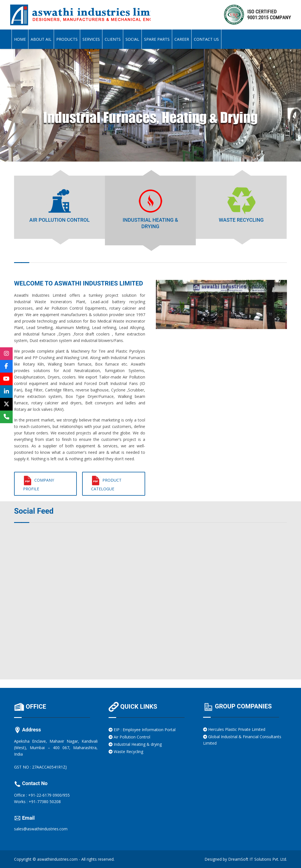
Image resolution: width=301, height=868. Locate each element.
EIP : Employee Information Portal (142, 730)
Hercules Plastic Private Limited (234, 729)
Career (182, 39)
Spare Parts (157, 39)
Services (91, 39)
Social (132, 39)
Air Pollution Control (129, 737)
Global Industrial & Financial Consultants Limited (242, 740)
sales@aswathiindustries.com (41, 829)
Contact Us (206, 39)
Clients (113, 39)
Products (67, 39)
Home (20, 39)
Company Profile (39, 483)
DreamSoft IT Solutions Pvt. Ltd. (258, 859)
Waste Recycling (126, 752)
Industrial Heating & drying (135, 744)
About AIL (41, 39)
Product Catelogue (106, 483)
